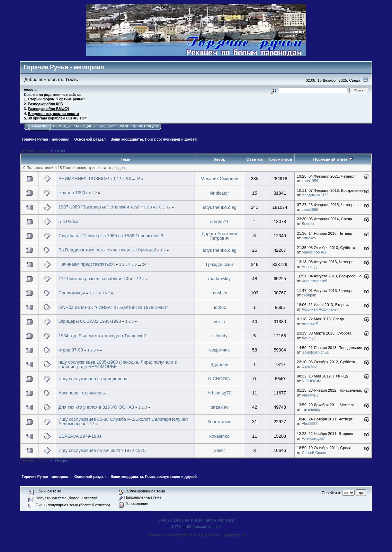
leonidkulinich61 (315, 352)
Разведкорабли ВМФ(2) (48, 109)
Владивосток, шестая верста (53, 114)
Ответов (255, 159)
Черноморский (314, 281)
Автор (219, 159)
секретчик (219, 350)
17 (169, 207)
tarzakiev (220, 407)
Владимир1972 (315, 195)
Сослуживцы (72, 293)
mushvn (219, 293)
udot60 (219, 307)
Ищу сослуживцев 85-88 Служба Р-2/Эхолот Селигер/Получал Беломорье (123, 422)
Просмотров (280, 159)
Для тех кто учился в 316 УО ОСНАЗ (96, 407)
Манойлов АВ (314, 252)
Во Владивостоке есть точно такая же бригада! (107, 250)
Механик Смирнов (219, 179)
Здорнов (219, 364)
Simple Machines (219, 520)
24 (144, 264)
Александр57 (313, 438)
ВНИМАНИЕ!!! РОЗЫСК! (84, 179)
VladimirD (310, 395)
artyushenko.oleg (219, 207)
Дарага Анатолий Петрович (219, 236)
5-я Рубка (69, 221)
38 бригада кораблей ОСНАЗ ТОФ (57, 118)
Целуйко (309, 366)
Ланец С (309, 338)
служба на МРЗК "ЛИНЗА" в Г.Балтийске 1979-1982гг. (114, 307)
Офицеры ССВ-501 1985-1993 (90, 321)
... (134, 179)
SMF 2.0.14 (168, 520)
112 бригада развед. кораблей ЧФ (94, 279)
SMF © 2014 (192, 520)
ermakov (309, 238)
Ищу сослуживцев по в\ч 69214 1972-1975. (103, 450)
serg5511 (220, 221)
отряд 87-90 (71, 350)
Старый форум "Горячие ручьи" (56, 99)
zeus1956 (310, 181)
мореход (309, 267)
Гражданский (220, 264)
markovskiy (219, 279)
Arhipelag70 (219, 393)
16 (138, 179)
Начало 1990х (73, 193)
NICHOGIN (219, 379)
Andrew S (310, 324)
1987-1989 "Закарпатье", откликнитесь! (100, 207)
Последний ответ (333, 159)
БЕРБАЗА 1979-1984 (80, 436)
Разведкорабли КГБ (45, 104)
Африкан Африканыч (320, 309)
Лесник (308, 224)
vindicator (219, 193)
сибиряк (309, 295)
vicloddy (219, 336)
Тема (125, 159)
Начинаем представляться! (87, 264)
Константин (219, 422)
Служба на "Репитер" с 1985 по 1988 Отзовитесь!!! (111, 236)
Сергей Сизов (314, 453)
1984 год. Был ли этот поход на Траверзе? (102, 336)
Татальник (311, 409)
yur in (220, 322)
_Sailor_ (219, 450)
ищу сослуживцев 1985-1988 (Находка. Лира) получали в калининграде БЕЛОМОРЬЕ (118, 364)
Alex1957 (310, 424)
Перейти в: (331, 493)
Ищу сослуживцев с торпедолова (93, 379)
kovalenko (220, 436)
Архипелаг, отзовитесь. (82, 393)
